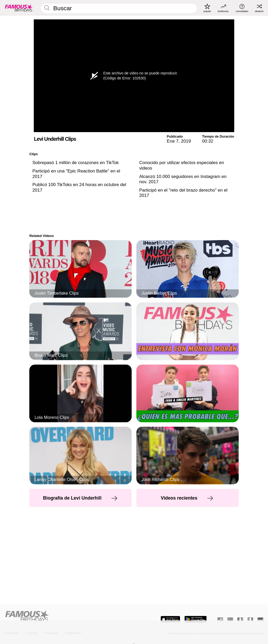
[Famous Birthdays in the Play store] (196, 619)
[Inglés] (220, 619)
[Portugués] (230, 619)
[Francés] (240, 619)
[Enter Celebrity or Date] (119, 8)
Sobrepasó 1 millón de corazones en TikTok (76, 163)
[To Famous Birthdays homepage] (19, 8)
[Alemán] (260, 619)
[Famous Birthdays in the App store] (170, 619)
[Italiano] (250, 619)
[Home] (68, 616)
